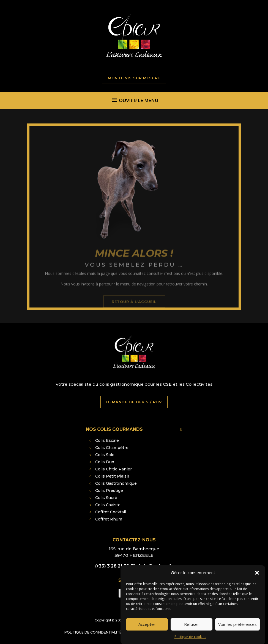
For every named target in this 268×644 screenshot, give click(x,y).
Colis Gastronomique (116, 483)
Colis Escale (107, 440)
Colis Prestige (109, 490)
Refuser (192, 634)
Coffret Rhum (109, 519)
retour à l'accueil (134, 313)
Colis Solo (105, 455)
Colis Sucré (106, 498)
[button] (257, 582)
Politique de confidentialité (93, 632)
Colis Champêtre (112, 448)
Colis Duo (105, 462)
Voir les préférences (237, 634)
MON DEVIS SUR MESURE (134, 78)
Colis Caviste (108, 505)
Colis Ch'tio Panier (114, 469)
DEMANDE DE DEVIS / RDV (134, 402)
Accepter (147, 634)
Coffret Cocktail (111, 512)
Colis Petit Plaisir (112, 476)
